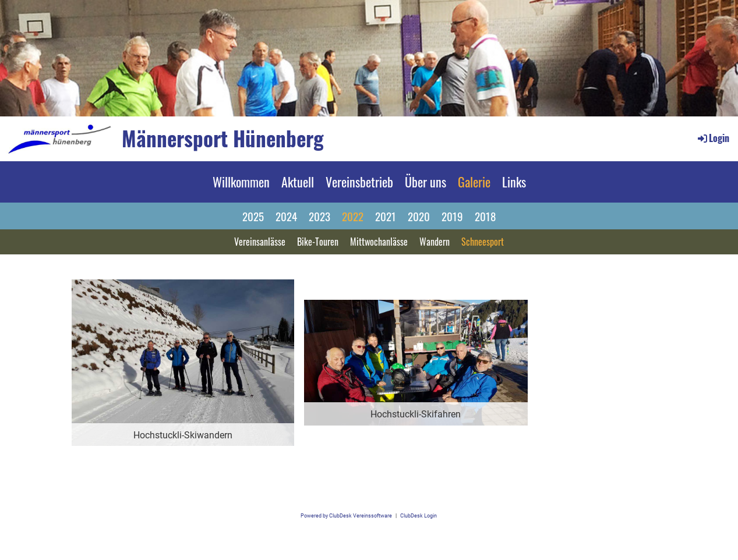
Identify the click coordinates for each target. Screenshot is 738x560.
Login (713, 138)
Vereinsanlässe (260, 242)
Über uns (426, 182)
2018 (485, 216)
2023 (319, 216)
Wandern (435, 242)
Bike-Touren (318, 242)
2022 (353, 216)
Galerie (474, 182)
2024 (286, 216)
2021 (386, 216)
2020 (419, 216)
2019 (452, 216)
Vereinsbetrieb (359, 182)
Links (514, 182)
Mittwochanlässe (379, 242)
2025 (253, 216)
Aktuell (298, 182)
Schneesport (483, 242)
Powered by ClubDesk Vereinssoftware (346, 515)
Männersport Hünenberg (223, 138)
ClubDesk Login (419, 515)
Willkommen (241, 182)
